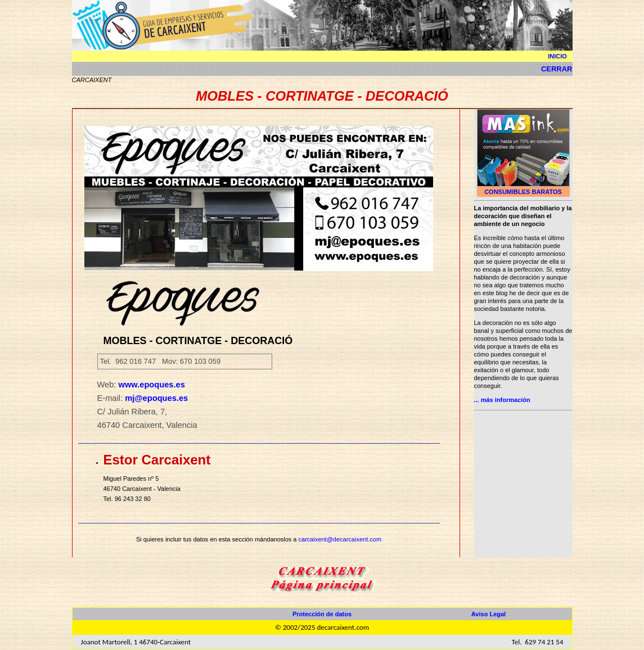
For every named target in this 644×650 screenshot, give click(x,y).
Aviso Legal (488, 614)
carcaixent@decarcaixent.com (340, 539)
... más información (502, 400)
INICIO (557, 56)
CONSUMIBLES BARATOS (523, 192)
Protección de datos (322, 614)
